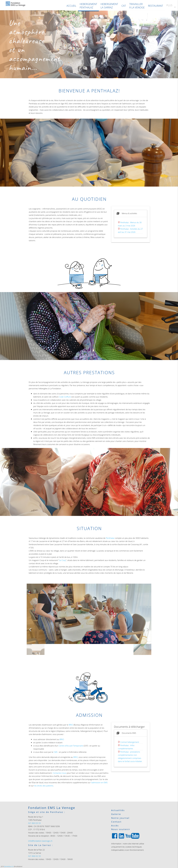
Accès (115, 826)
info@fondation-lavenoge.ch (40, 841)
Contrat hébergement (130, 742)
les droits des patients (44, 786)
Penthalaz (110, 538)
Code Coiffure (65, 397)
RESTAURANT (156, 6)
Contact (116, 822)
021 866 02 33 (34, 856)
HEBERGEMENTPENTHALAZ (88, 6)
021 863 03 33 (34, 823)
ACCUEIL (71, 6)
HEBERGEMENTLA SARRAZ (109, 6)
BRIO (71, 725)
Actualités (118, 810)
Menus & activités (127, 213)
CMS (56, 752)
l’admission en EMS (99, 782)
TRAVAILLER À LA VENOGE (137, 6)
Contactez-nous (59, 773)
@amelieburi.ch (9, 866)
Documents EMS (126, 733)
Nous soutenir (121, 829)
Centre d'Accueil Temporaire (71, 746)
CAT (124, 6)
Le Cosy (62, 560)
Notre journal (120, 818)
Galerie (116, 814)
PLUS (171, 7)
